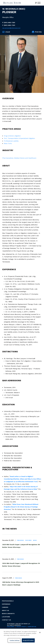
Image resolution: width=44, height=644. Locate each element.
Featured (28, 540)
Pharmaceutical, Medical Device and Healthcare (19, 158)
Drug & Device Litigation (12, 136)
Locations (6, 617)
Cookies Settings (15, 640)
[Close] (40, 633)
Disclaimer (11, 627)
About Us (5, 610)
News (35, 540)
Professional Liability (11, 141)
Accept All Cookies (28, 640)
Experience (6, 604)
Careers (5, 607)
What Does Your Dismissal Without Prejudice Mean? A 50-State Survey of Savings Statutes (21, 507)
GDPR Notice (32, 627)
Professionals (8, 601)
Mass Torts (8, 143)
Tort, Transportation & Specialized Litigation (19, 138)
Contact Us (6, 620)
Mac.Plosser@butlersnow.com (11, 28)
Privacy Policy (21, 627)
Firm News (20, 540)
